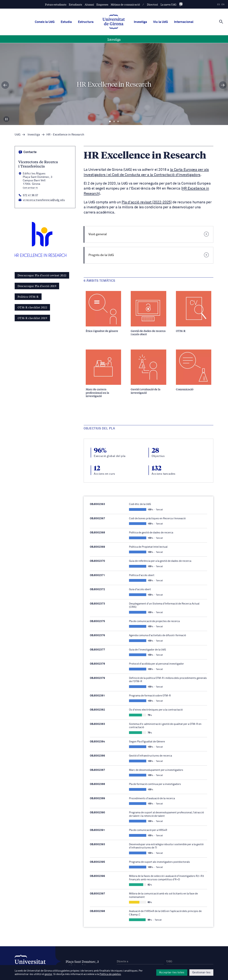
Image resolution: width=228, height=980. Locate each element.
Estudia (66, 22)
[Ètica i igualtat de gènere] (103, 312)
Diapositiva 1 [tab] (110, 122)
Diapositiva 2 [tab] (114, 122)
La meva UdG (168, 4)
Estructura (86, 22)
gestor (48, 974)
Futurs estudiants (56, 4)
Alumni (89, 4)
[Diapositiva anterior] (5, 85)
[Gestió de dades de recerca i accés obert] (148, 313)
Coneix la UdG (45, 22)
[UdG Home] (114, 22)
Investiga (140, 22)
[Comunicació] (194, 370)
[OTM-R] (194, 312)
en (223, 5)
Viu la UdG (160, 22)
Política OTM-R (28, 296)
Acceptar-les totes (172, 972)
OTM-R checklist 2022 (32, 307)
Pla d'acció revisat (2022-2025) (147, 202)
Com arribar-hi (30, 188)
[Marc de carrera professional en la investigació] (103, 374)
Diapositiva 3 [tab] (118, 122)
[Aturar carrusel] (6, 119)
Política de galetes (110, 974)
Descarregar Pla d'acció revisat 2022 (42, 275)
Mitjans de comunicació (125, 4)
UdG (18, 135)
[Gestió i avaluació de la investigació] (148, 372)
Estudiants (75, 4)
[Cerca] (221, 22)
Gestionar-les (201, 972)
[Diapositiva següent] (223, 85)
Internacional (184, 22)
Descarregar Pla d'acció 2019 (37, 286)
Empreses (102, 4)
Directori (152, 4)
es (219, 5)
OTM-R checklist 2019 (32, 318)
